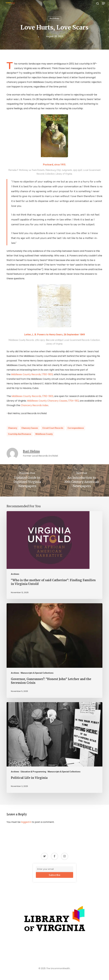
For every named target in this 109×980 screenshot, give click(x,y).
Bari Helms (31, 451)
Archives (54, 19)
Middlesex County (44, 434)
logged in (26, 822)
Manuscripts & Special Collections (37, 673)
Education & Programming (33, 772)
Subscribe (54, 875)
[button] (103, 3)
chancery (13, 428)
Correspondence (76, 428)
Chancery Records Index (34, 405)
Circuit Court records (53, 428)
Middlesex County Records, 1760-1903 (32, 374)
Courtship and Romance (20, 434)
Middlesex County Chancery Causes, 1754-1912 (53, 401)
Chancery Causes (30, 428)
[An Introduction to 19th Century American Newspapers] (82, 480)
